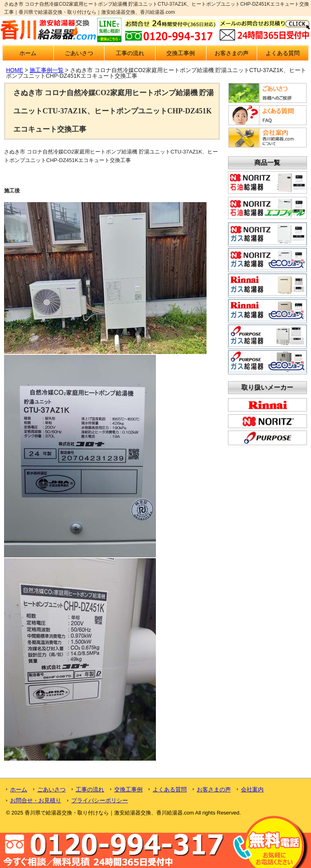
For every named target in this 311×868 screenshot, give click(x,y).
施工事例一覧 (47, 70)
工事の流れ (130, 53)
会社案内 (252, 789)
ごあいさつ (79, 53)
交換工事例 (181, 53)
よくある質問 (283, 53)
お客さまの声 (232, 53)
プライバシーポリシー (100, 800)
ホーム (28, 53)
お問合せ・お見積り (36, 800)
